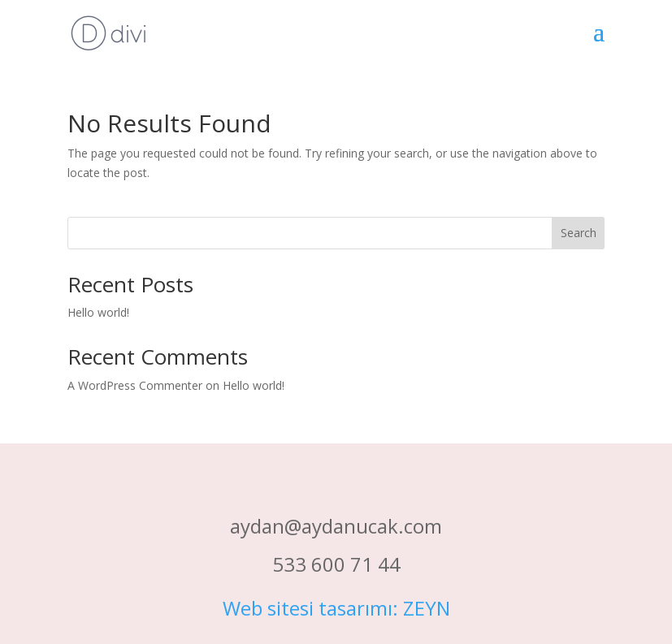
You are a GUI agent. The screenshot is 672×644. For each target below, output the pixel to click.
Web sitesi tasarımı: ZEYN (336, 608)
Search (579, 233)
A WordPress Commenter (135, 385)
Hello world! (98, 312)
